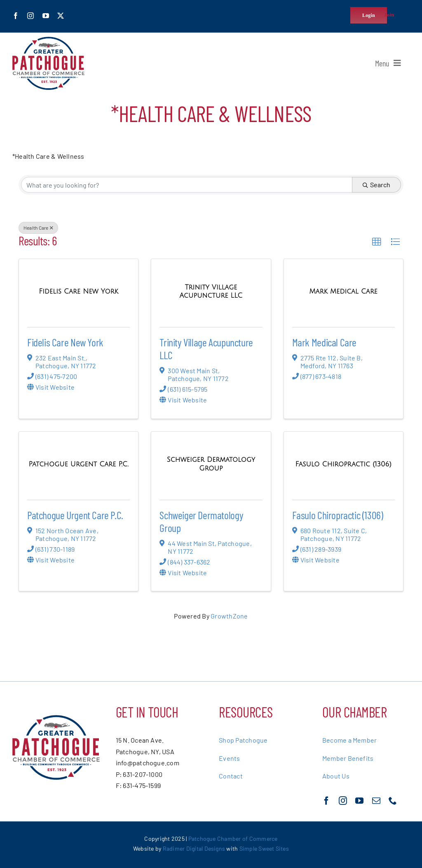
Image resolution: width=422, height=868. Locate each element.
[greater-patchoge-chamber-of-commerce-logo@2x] (48, 40)
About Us (336, 776)
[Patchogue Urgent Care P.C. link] (79, 464)
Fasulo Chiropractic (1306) (338, 515)
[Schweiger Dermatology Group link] (211, 464)
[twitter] (61, 16)
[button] (377, 242)
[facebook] (16, 16)
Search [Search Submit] (376, 185)
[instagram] (30, 16)
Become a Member (350, 740)
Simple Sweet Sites (264, 848)
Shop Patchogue (243, 740)
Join (389, 15)
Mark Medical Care (324, 342)
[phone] (393, 801)
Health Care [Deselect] (38, 228)
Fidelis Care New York (65, 342)
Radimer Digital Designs (195, 848)
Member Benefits (348, 758)
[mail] (376, 801)
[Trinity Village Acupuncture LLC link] (211, 291)
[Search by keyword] (187, 185)
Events (229, 758)
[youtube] (46, 16)
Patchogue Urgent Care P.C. (75, 515)
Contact (231, 776)
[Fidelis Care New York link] (79, 291)
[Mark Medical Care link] (343, 291)
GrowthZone (229, 616)
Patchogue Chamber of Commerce (233, 839)
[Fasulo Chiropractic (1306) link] (344, 464)
